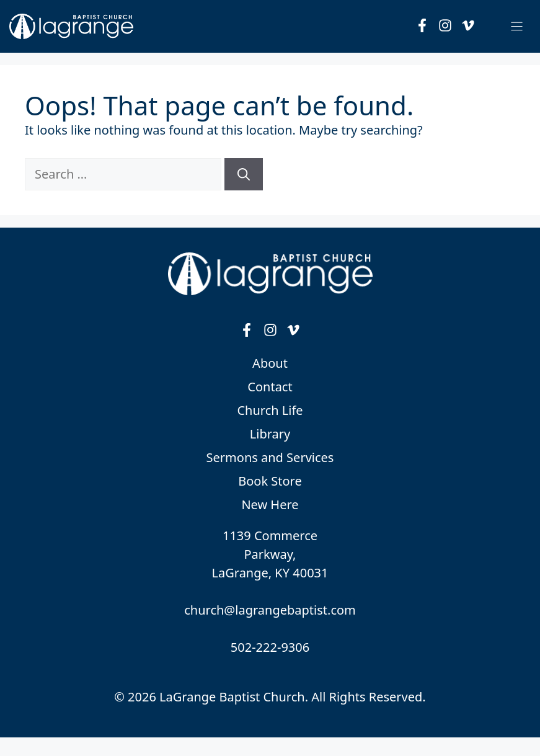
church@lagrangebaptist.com (270, 610)
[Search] (244, 174)
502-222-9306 (270, 647)
